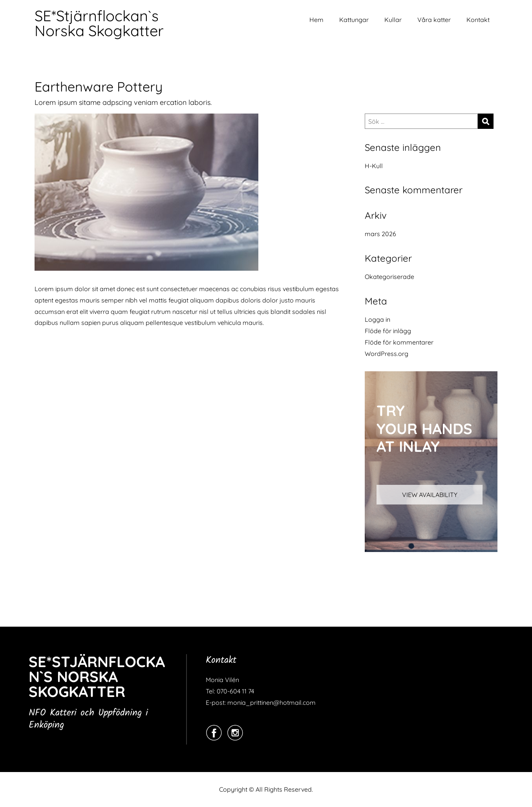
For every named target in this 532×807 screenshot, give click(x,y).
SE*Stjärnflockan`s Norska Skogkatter (99, 23)
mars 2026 (380, 234)
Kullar (393, 20)
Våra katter (434, 20)
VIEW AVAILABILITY (430, 495)
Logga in (378, 319)
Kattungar (354, 20)
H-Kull (374, 166)
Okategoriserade (389, 277)
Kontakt (478, 20)
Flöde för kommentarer (399, 342)
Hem (316, 20)
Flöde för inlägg (388, 331)
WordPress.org (387, 354)
